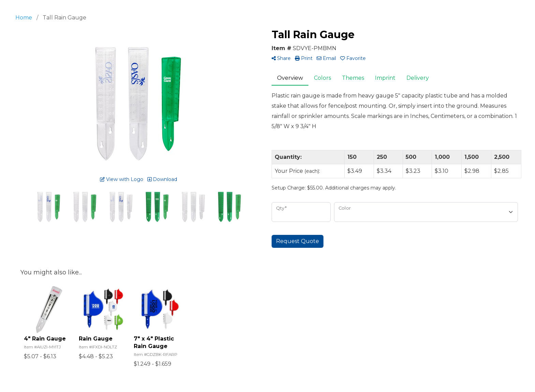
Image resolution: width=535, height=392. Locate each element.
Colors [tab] (322, 78)
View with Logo (122, 179)
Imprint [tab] (385, 78)
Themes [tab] (353, 78)
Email (326, 58)
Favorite (353, 58)
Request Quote (298, 241)
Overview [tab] (290, 78)
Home (24, 18)
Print (304, 58)
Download (162, 179)
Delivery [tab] (418, 78)
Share (281, 58)
